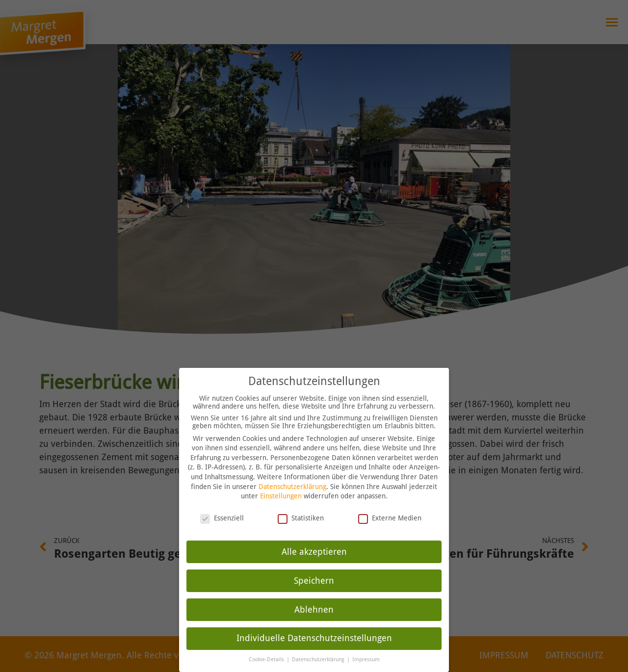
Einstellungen (281, 482)
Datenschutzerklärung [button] (319, 646)
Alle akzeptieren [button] (314, 538)
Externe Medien (390, 504)
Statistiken (301, 504)
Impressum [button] (366, 646)
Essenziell (222, 504)
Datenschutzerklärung (292, 472)
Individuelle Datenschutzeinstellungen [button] (314, 624)
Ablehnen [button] (314, 595)
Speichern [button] (314, 567)
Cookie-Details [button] (267, 646)
